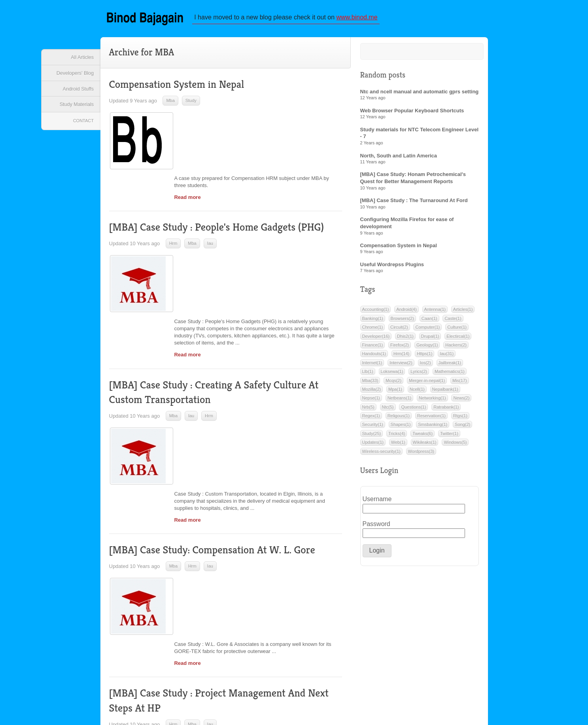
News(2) (461, 401)
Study (191, 104)
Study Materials (75, 111)
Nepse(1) (371, 401)
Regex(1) (371, 418)
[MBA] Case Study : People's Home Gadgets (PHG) (220, 199)
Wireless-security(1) (381, 454)
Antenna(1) (435, 312)
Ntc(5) (388, 410)
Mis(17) (460, 383)
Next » (308, 676)
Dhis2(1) (405, 339)
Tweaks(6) (423, 436)
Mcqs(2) (393, 383)
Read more (187, 143)
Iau (210, 215)
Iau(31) (447, 356)
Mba (170, 104)
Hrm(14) (401, 356)
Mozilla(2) (372, 392)
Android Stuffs (76, 93)
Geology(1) (427, 348)
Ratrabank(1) (446, 410)
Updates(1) (373, 445)
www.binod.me (359, 18)
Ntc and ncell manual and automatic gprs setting (420, 94)
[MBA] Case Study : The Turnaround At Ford (414, 203)
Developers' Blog (73, 76)
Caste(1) (453, 321)
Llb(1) (368, 374)
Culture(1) (457, 330)
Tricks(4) (397, 436)
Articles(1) (463, 312)
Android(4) (406, 312)
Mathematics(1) (450, 374)
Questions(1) (413, 410)
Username (374, 502)
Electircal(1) (458, 339)
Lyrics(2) (419, 374)
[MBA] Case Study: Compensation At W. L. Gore (216, 438)
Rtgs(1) (460, 418)
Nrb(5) (368, 410)
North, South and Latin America (399, 158)
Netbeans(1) (400, 401)
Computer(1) (427, 330)
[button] (377, 554)
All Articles (81, 58)
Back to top (488, 674)
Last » (336, 676)
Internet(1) (372, 365)
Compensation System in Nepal (179, 88)
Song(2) (462, 427)
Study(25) (372, 436)
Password (374, 527)
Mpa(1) (395, 392)
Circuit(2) (399, 330)
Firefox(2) (400, 348)
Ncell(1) (417, 392)
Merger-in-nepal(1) (427, 383)
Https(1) (424, 356)
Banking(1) (373, 321)
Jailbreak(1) (450, 365)
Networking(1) (432, 401)
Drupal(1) (430, 339)
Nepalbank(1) (445, 392)
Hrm (173, 215)
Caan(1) (429, 321)
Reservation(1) (431, 418)
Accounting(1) (376, 312)
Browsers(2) (402, 321)
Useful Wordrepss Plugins (392, 267)
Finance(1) (373, 348)
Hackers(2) (456, 348)
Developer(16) (376, 339)
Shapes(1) (401, 427)
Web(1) (398, 445)
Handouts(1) (374, 356)
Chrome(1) (373, 330)
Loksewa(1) (392, 374)
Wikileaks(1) (425, 445)
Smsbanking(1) (433, 427)
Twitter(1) (449, 436)
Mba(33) (370, 383)
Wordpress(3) (421, 454)
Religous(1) (399, 418)
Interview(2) (401, 365)
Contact (82, 128)
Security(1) (373, 427)
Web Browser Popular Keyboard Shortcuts (412, 113)
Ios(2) (425, 365)
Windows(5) (455, 445)
